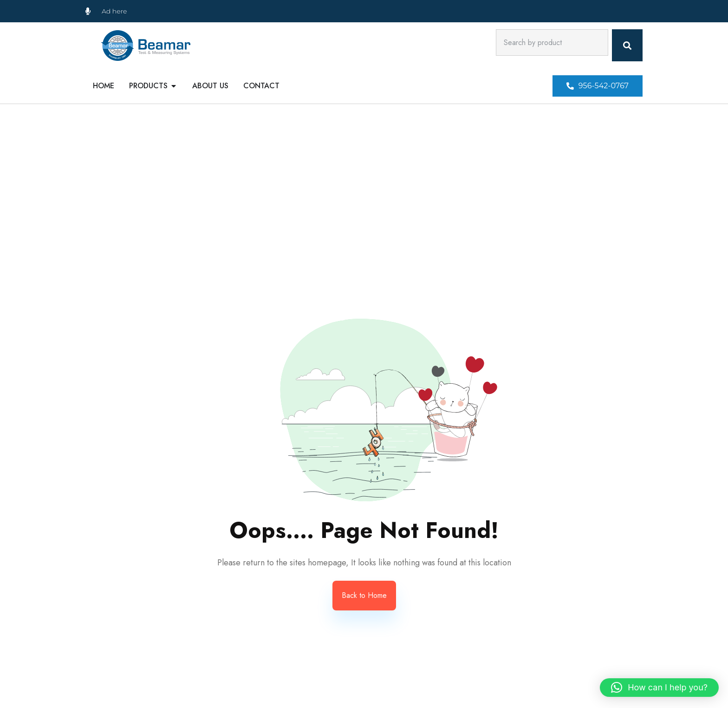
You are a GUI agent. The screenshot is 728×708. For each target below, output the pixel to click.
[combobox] (552, 43)
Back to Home (364, 595)
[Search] (627, 45)
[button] (598, 86)
